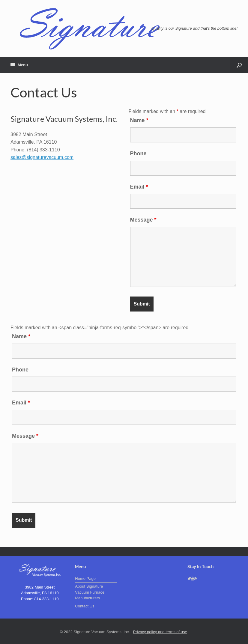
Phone (138, 154)
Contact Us (85, 606)
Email (139, 187)
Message (143, 220)
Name (139, 120)
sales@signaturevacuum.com (42, 157)
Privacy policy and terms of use (160, 632)
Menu (19, 65)
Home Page (85, 578)
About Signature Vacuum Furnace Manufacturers (90, 592)
